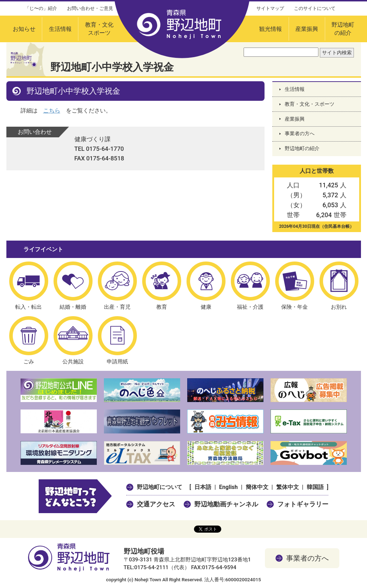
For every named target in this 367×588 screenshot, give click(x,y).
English (229, 487)
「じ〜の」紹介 (41, 8)
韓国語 (315, 487)
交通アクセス (156, 504)
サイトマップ (270, 8)
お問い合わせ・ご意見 (90, 8)
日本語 (203, 487)
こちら (52, 111)
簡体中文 (257, 487)
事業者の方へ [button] (307, 558)
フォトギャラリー (303, 504)
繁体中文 (288, 487)
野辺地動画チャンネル (226, 504)
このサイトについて (315, 8)
